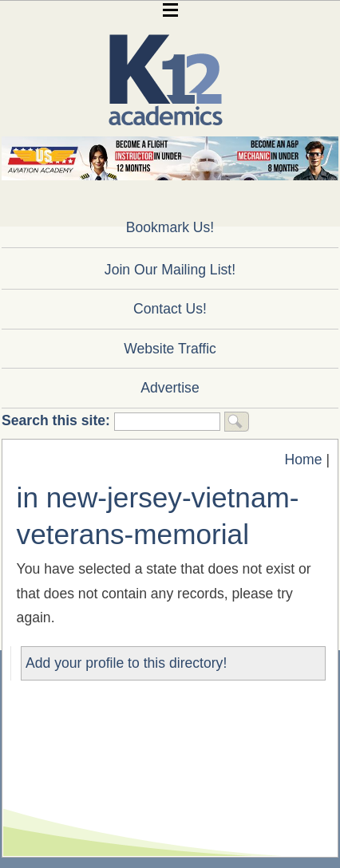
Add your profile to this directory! (126, 663)
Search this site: (58, 420)
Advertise (170, 388)
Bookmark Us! (170, 227)
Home (304, 460)
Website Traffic (170, 349)
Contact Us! (170, 309)
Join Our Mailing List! (170, 270)
